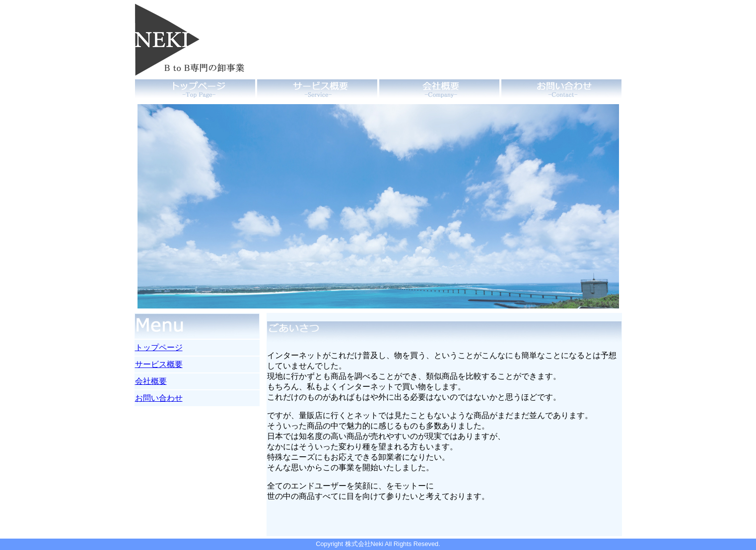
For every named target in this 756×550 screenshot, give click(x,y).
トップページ (159, 347)
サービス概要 (159, 364)
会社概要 (151, 381)
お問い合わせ (159, 398)
